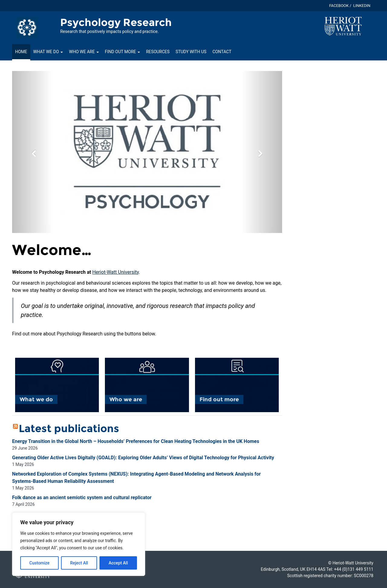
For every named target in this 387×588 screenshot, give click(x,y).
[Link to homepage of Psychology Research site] (27, 27)
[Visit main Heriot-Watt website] (343, 26)
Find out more (122, 52)
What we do (48, 52)
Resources (158, 52)
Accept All (118, 563)
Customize (39, 563)
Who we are (84, 52)
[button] (32, 152)
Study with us (191, 52)
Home (21, 52)
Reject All (79, 563)
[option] (147, 152)
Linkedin (362, 6)
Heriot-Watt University (115, 272)
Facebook (339, 6)
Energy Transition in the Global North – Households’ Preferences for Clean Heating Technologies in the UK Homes (136, 441)
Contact (222, 52)
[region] (79, 544)
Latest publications (69, 428)
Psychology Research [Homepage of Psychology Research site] (116, 22)
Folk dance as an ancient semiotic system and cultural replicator (82, 498)
